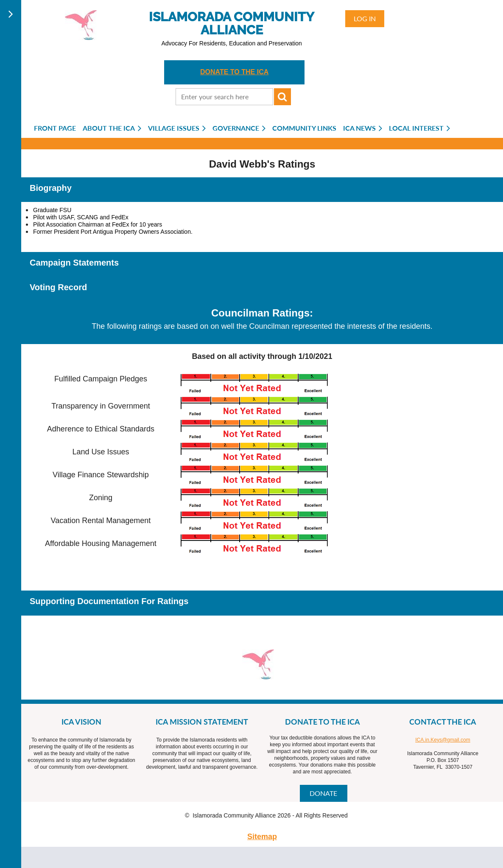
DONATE (323, 793)
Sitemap (262, 837)
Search (282, 97)
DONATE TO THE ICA (234, 72)
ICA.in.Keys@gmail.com (443, 740)
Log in (365, 18)
